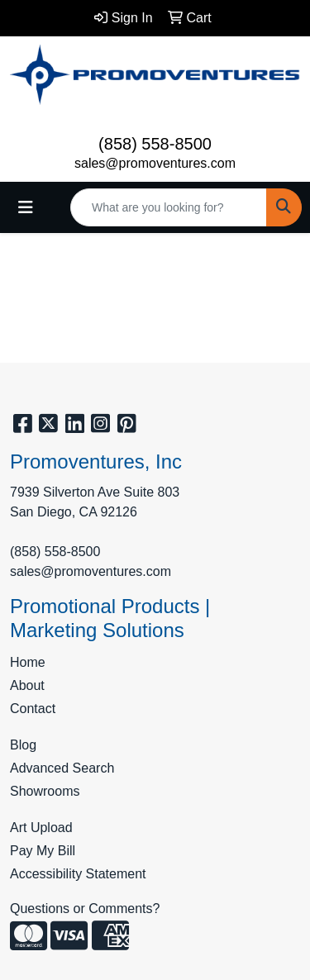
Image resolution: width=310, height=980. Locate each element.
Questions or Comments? (85, 909)
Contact (33, 709)
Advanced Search (62, 768)
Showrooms (45, 791)
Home (28, 662)
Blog (23, 745)
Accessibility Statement (78, 874)
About (27, 685)
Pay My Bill (43, 851)
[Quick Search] (169, 207)
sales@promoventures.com (155, 163)
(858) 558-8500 (155, 144)
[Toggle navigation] (26, 207)
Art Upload (41, 828)
